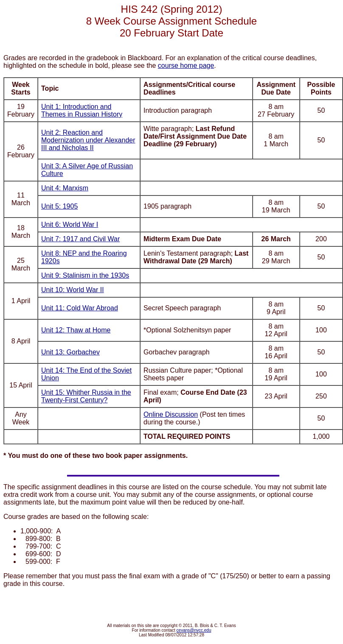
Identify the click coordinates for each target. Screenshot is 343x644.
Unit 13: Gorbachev (70, 352)
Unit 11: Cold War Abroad (80, 308)
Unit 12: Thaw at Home (76, 330)
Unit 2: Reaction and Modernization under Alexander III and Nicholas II (88, 140)
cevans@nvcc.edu (194, 630)
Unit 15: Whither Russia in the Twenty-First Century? (86, 396)
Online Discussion (171, 414)
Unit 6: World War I (70, 224)
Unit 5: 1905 (59, 206)
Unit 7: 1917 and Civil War (80, 239)
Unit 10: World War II (73, 290)
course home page (186, 66)
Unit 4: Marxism (65, 188)
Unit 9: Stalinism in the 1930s (85, 275)
